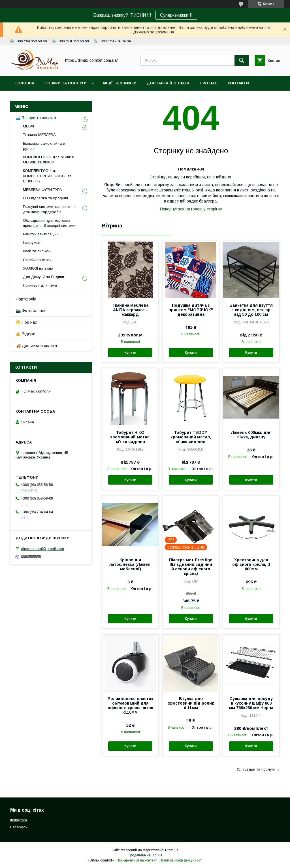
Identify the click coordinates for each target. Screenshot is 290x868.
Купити (130, 353)
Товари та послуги (66, 83)
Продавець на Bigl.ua (145, 855)
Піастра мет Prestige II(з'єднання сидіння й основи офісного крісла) (191, 567)
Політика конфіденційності (181, 860)
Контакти (238, 83)
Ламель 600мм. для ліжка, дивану (251, 435)
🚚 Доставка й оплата (36, 346)
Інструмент (32, 243)
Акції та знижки (120, 83)
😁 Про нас (26, 322)
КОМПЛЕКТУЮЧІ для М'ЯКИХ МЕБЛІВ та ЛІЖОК (49, 160)
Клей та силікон (37, 251)
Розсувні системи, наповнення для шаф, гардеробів (49, 209)
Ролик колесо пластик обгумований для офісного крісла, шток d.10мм (130, 705)
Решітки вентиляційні (41, 234)
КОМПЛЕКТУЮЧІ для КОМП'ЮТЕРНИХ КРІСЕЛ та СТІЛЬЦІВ (47, 176)
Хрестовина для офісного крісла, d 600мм (251, 564)
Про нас (209, 83)
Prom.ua (172, 850)
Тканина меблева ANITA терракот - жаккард (130, 310)
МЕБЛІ (28, 126)
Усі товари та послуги (256, 769)
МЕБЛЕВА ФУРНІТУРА (42, 190)
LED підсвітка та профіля (45, 198)
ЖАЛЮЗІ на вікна (38, 268)
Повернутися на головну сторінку (191, 209)
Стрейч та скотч (37, 260)
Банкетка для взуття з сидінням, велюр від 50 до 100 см (251, 310)
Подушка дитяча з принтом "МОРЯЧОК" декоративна (191, 310)
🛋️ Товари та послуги (36, 118)
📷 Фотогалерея (31, 311)
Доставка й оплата (168, 83)
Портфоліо (26, 299)
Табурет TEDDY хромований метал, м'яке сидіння (191, 437)
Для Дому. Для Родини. (44, 277)
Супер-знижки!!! (176, 15)
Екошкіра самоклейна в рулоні (44, 146)
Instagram (19, 820)
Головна (25, 83)
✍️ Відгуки (26, 334)
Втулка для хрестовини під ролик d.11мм (191, 703)
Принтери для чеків (40, 285)
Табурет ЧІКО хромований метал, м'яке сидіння (130, 437)
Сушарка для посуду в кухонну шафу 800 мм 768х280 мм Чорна (251, 703)
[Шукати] (242, 60)
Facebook (19, 827)
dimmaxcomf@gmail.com (42, 549)
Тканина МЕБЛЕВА (39, 135)
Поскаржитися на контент (137, 860)
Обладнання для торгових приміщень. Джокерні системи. (50, 223)
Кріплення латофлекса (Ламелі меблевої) (130, 564)
